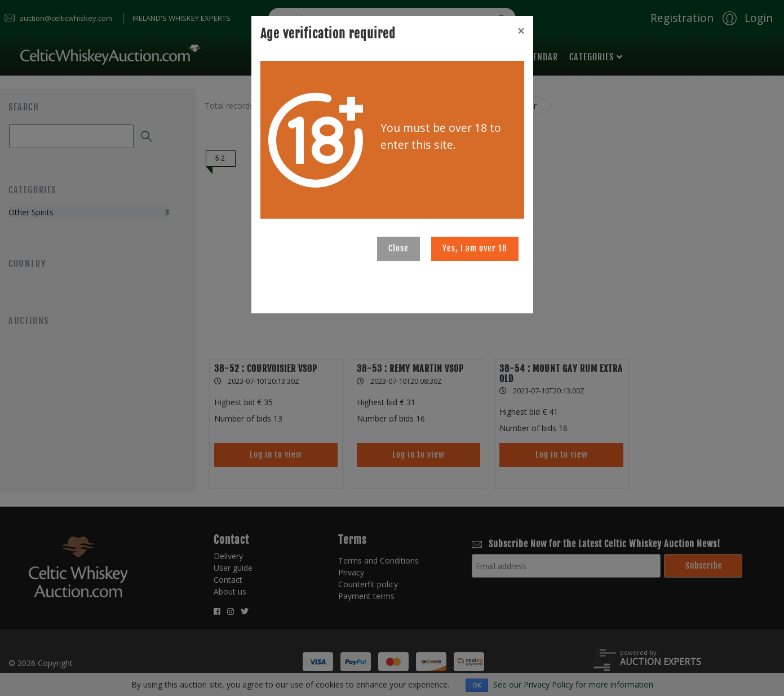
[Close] (521, 31)
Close (398, 248)
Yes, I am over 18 (475, 248)
